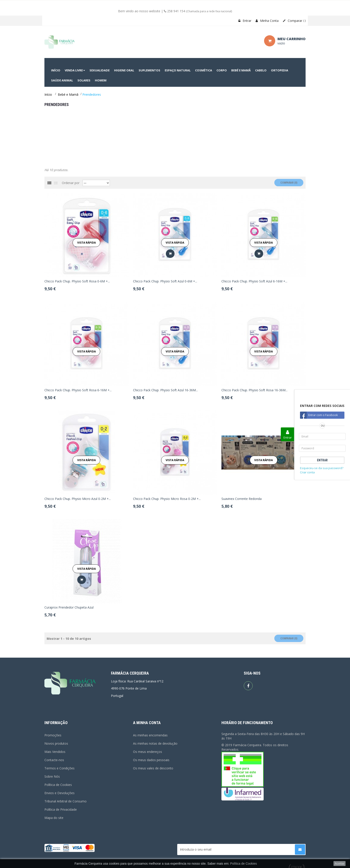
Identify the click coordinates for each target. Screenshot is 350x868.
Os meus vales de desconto (153, 768)
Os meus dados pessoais (151, 760)
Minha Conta (267, 21)
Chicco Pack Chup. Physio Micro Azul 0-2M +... (78, 499)
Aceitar (340, 864)
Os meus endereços (148, 752)
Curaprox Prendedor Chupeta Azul (69, 607)
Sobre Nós (52, 776)
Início (48, 94)
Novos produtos (56, 743)
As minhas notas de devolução (155, 743)
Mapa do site (54, 818)
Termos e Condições (59, 768)
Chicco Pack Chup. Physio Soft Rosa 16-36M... (254, 390)
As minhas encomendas (150, 735)
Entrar (245, 21)
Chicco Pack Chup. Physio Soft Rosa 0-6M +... (77, 281)
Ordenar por (71, 183)
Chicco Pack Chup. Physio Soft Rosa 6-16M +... (78, 390)
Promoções (53, 735)
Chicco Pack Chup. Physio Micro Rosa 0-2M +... (167, 499)
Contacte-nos (54, 760)
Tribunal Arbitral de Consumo (66, 801)
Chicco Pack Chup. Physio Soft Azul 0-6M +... (165, 281)
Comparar (294, 21)
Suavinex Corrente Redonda (242, 499)
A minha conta (147, 723)
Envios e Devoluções (59, 793)
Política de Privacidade (61, 809)
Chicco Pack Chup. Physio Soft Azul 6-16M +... (254, 281)
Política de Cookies (58, 785)
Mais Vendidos (55, 752)
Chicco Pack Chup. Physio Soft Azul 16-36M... (165, 390)
